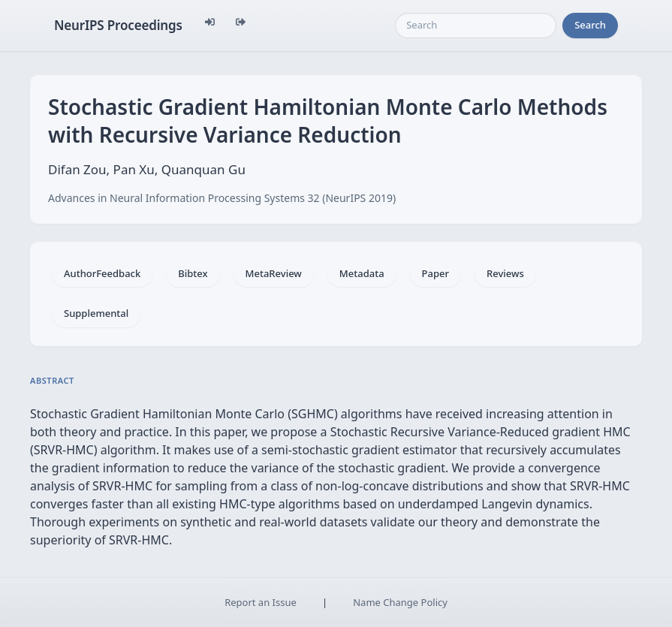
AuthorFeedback (102, 273)
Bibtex (193, 273)
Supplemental (96, 313)
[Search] (476, 26)
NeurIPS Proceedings (118, 25)
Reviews (505, 273)
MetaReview (274, 273)
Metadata (362, 273)
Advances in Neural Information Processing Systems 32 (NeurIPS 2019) (222, 198)
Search (590, 25)
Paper (435, 273)
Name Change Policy (400, 602)
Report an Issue (261, 602)
